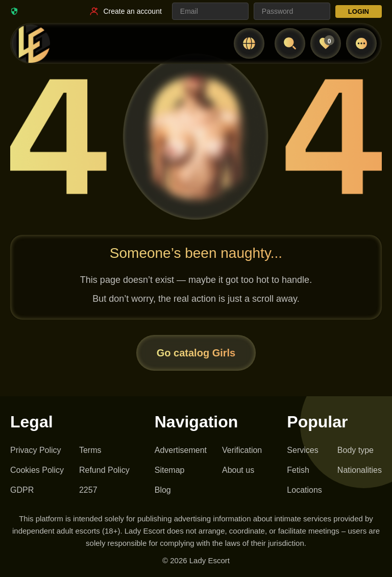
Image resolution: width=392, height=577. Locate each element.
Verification (242, 450)
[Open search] (290, 43)
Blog (163, 490)
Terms (90, 450)
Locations (304, 490)
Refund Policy (104, 470)
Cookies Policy (37, 470)
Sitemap (170, 470)
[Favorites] (326, 43)
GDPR (22, 490)
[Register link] (125, 11)
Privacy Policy (36, 450)
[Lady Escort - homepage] (31, 43)
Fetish (298, 470)
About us (238, 470)
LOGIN (359, 11)
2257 (88, 490)
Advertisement (181, 450)
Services (302, 450)
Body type (356, 450)
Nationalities (360, 470)
